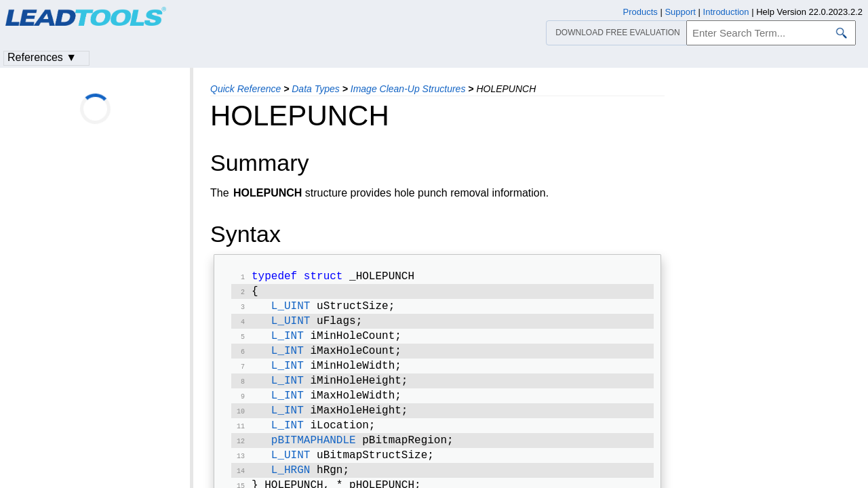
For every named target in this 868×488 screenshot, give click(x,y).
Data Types (316, 89)
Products (640, 12)
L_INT (288, 343)
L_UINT (291, 310)
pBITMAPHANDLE (314, 457)
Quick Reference (245, 89)
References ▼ (42, 57)
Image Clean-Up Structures (408, 89)
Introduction (726, 12)
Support (680, 12)
